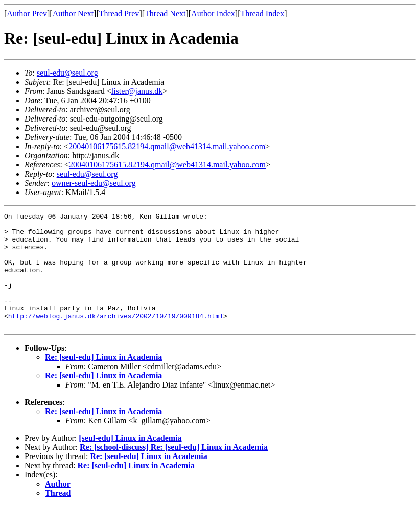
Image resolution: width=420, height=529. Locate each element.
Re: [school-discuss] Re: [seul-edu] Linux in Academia (174, 470)
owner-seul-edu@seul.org (94, 183)
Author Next (73, 14)
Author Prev (27, 14)
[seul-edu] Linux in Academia (130, 461)
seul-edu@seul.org (67, 73)
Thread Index (263, 14)
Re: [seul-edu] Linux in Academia (103, 380)
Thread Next (165, 14)
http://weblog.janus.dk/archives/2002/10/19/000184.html (116, 337)
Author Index (213, 14)
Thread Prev (119, 14)
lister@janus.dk (137, 91)
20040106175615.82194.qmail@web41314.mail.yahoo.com (167, 146)
